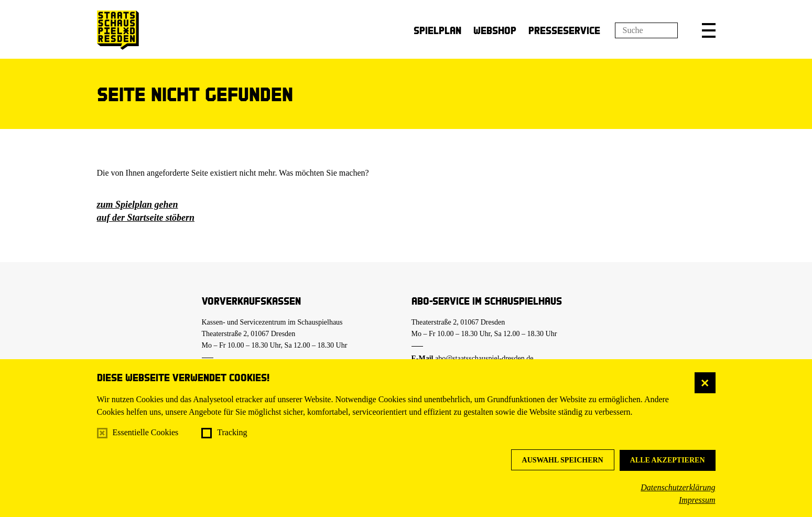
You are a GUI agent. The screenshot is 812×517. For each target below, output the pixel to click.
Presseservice (564, 30)
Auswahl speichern (563, 460)
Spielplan (437, 30)
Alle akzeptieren (668, 460)
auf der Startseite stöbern (146, 218)
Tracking (232, 432)
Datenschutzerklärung (678, 487)
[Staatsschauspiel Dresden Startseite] (118, 30)
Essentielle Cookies (146, 432)
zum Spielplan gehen (138, 204)
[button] (709, 30)
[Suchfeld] (646, 30)
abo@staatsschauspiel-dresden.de (484, 358)
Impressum (697, 500)
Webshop (495, 30)
